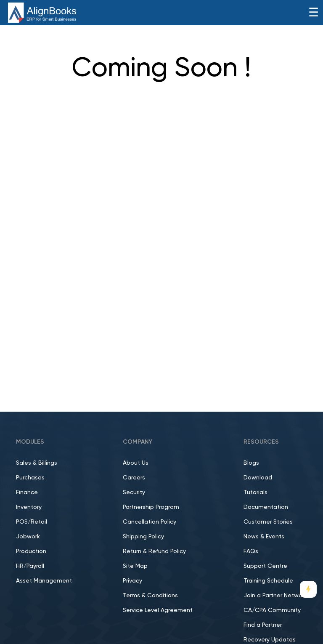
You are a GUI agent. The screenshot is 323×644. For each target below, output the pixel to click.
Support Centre (265, 566)
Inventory (29, 507)
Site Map (135, 566)
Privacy (132, 581)
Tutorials (255, 492)
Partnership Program (151, 507)
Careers (134, 478)
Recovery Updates (270, 640)
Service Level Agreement (158, 610)
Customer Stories (268, 522)
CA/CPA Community (272, 610)
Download (258, 478)
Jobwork (28, 537)
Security (134, 492)
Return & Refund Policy (154, 551)
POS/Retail (32, 522)
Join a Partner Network (275, 596)
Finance (27, 492)
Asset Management (44, 581)
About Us (136, 463)
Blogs (251, 463)
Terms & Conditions (150, 596)
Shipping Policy (143, 537)
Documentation (266, 507)
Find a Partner (263, 625)
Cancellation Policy (150, 522)
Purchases (30, 478)
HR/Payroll (30, 566)
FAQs (251, 551)
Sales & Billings (37, 463)
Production (31, 551)
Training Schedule (268, 581)
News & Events (264, 537)
